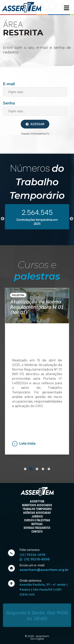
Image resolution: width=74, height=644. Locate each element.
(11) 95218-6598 (35, 559)
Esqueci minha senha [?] (35, 134)
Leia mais (27, 443)
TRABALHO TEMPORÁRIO (37, 509)
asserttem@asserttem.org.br (44, 570)
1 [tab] (25, 469)
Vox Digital (37, 639)
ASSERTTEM (37, 501)
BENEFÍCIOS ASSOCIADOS (37, 505)
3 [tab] (37, 469)
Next (71, 219)
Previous (3, 219)
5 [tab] (49, 469)
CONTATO (37, 532)
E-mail (9, 84)
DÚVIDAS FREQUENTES (37, 528)
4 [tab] (43, 469)
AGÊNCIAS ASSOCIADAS (37, 513)
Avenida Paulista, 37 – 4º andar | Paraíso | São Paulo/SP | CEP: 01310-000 (44, 590)
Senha (9, 103)
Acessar (35, 124)
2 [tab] (31, 469)
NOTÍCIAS (37, 524)
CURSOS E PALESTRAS (37, 520)
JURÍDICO (37, 517)
